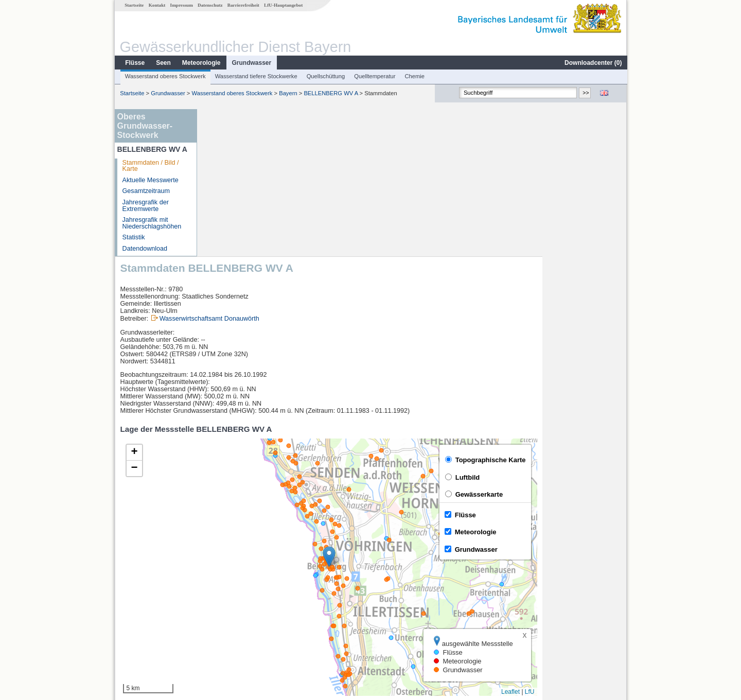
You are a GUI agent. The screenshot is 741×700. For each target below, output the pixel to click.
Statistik (133, 237)
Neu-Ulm (224, 583)
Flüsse (134, 63)
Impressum (181, 5)
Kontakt (157, 5)
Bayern (287, 93)
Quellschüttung (325, 76)
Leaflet (595, 545)
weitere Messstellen (246, 628)
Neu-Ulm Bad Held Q (242, 605)
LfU (614, 545)
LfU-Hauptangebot (283, 5)
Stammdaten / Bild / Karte (150, 166)
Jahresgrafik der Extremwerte (145, 206)
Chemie (414, 76)
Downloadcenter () (593, 63)
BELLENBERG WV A (330, 93)
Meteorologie (201, 63)
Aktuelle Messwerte (150, 180)
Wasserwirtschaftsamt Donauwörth (294, 171)
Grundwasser (251, 63)
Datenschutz (210, 5)
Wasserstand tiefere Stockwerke (256, 76)
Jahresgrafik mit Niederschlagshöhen (152, 223)
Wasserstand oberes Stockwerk (165, 76)
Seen (163, 63)
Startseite (134, 5)
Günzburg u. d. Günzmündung (255, 617)
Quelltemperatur (374, 76)
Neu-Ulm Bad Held (239, 594)
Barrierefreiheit (243, 5)
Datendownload (145, 249)
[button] (413, 409)
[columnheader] (266, 572)
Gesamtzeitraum (146, 191)
